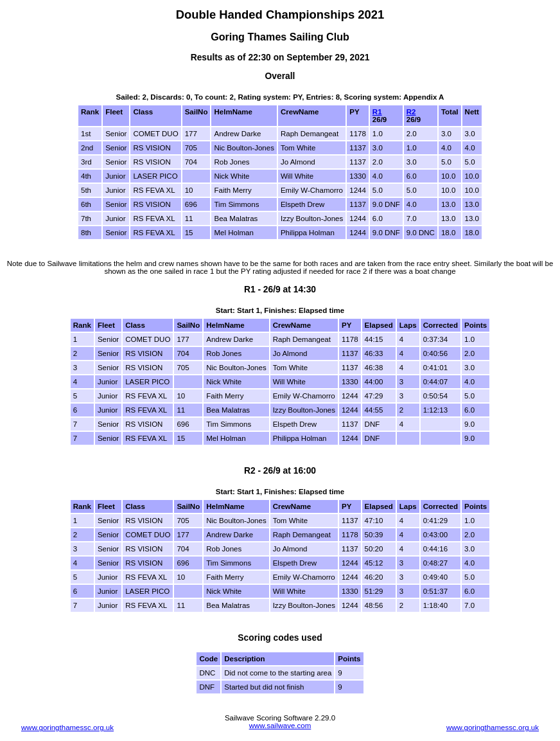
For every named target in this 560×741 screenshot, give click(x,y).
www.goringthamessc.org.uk (67, 728)
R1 (377, 112)
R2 (411, 112)
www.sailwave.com (280, 726)
